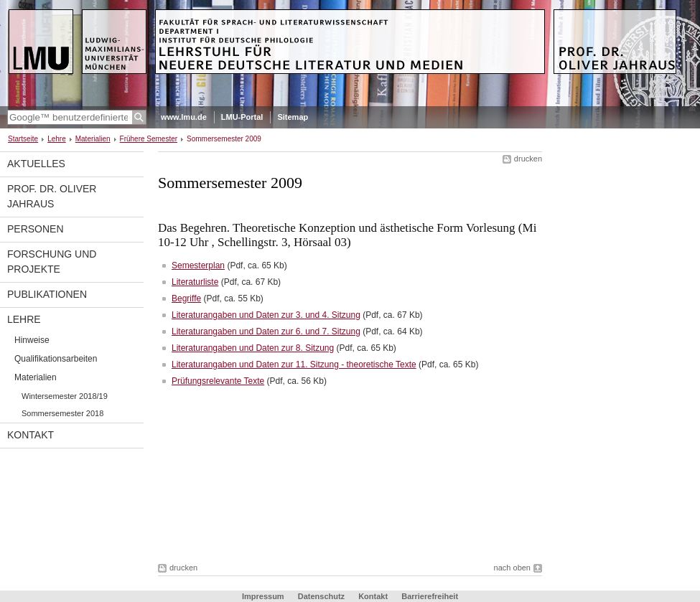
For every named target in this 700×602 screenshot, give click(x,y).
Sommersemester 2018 (62, 413)
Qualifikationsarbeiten (56, 359)
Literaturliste (195, 282)
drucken (528, 159)
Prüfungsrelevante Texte (218, 381)
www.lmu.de (184, 117)
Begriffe (186, 298)
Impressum (263, 596)
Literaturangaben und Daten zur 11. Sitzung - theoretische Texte (294, 365)
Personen (36, 229)
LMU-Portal (242, 117)
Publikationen (47, 294)
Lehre (57, 139)
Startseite (23, 139)
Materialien (93, 139)
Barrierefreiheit (430, 596)
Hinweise (32, 340)
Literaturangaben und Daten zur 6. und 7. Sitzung (266, 331)
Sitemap (293, 117)
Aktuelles (36, 164)
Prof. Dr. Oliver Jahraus (52, 196)
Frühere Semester (149, 139)
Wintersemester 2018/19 (65, 396)
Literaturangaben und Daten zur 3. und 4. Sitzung (266, 315)
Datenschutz (321, 596)
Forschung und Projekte (52, 262)
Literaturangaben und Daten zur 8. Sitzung (253, 348)
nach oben (512, 568)
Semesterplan (198, 265)
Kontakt (31, 435)
